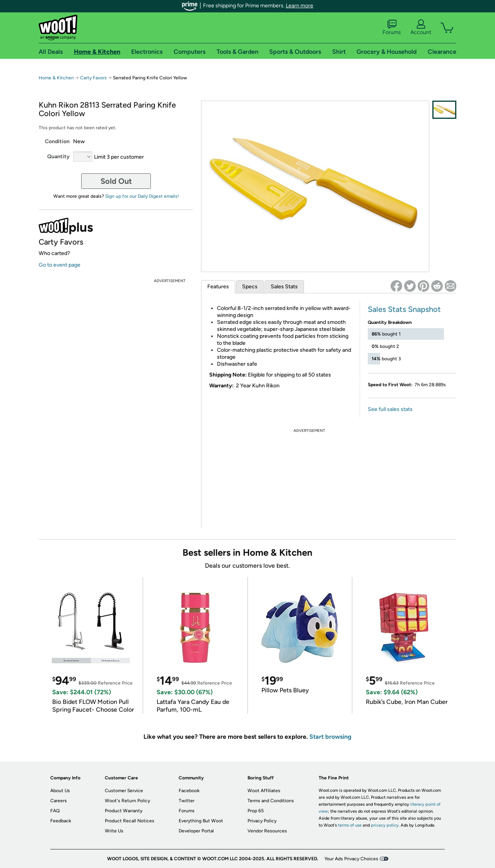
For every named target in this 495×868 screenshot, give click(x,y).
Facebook (189, 791)
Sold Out (116, 181)
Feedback (61, 821)
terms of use (350, 825)
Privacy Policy (262, 821)
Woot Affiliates (264, 791)
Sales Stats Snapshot (404, 309)
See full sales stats (390, 409)
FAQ (55, 811)
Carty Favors (93, 78)
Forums (392, 27)
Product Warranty (124, 811)
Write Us (114, 831)
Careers (59, 801)
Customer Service (124, 791)
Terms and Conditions (271, 801)
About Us (60, 791)
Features (218, 287)
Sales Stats (284, 287)
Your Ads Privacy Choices (351, 859)
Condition (57, 141)
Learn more (300, 6)
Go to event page (60, 265)
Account (421, 27)
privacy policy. (385, 825)
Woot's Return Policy (127, 801)
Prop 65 (256, 811)
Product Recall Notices (130, 821)
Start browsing (330, 737)
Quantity (58, 157)
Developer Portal (196, 831)
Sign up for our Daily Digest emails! (142, 196)
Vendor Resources (267, 831)
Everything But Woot (201, 821)
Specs (250, 287)
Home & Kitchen (56, 78)
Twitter (187, 801)
